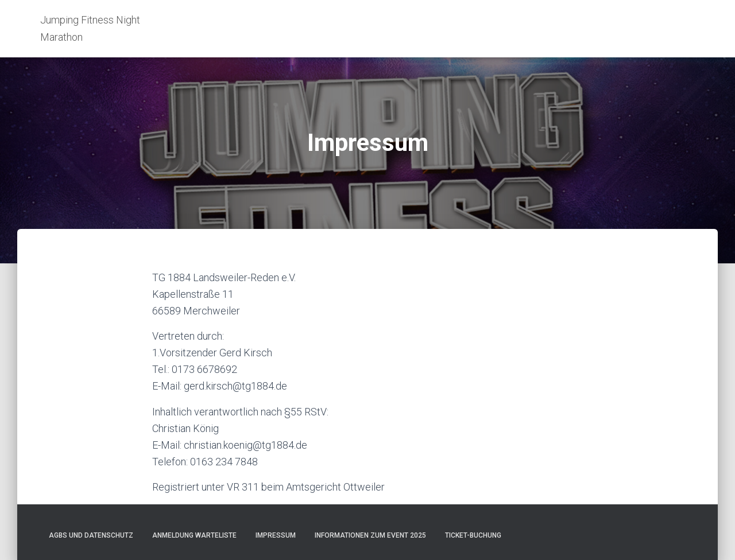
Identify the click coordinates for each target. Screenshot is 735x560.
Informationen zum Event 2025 (370, 535)
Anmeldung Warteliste (194, 535)
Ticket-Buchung (473, 535)
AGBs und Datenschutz (91, 535)
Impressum (276, 535)
